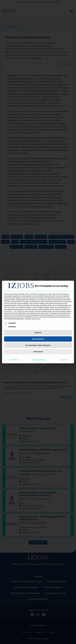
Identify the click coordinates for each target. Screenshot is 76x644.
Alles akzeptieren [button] (38, 339)
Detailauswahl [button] (38, 352)
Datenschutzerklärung (39, 360)
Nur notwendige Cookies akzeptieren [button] (38, 345)
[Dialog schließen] (72, 283)
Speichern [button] (38, 333)
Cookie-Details (14, 360)
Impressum (63, 360)
